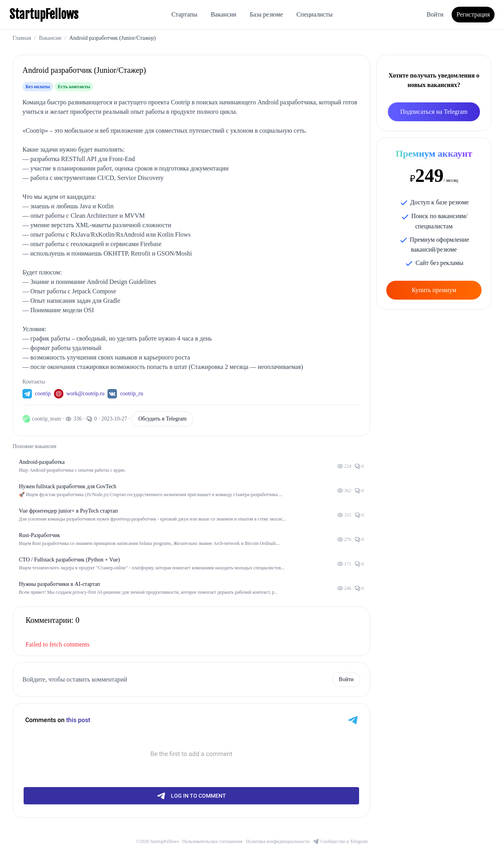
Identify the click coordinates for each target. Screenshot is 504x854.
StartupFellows (44, 15)
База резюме (266, 14)
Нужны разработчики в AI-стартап (59, 584)
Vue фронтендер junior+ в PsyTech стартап (68, 511)
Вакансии (223, 14)
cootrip (43, 394)
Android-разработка (42, 462)
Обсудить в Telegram (162, 419)
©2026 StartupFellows (158, 841)
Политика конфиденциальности (278, 841)
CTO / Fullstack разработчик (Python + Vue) (69, 560)
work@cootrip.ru (85, 394)
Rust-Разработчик (39, 535)
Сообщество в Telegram (340, 841)
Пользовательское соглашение (213, 841)
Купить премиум (434, 290)
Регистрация (473, 14)
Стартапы (184, 14)
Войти (435, 14)
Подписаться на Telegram (434, 112)
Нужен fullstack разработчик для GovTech (68, 486)
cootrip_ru (132, 394)
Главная (22, 38)
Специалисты (315, 14)
